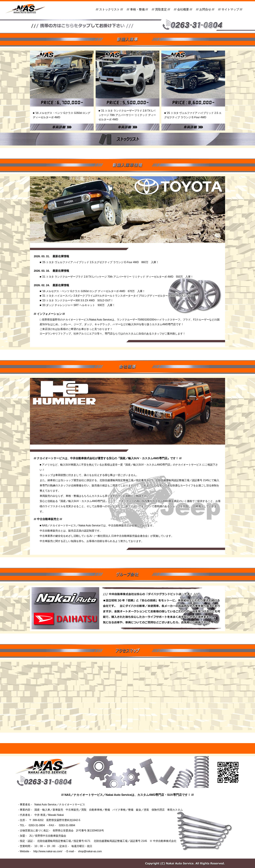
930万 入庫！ (105, 305)
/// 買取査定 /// (161, 9)
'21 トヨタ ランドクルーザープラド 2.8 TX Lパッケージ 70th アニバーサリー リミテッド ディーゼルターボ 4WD (127, 115)
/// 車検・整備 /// (137, 9)
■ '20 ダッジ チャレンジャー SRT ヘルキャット (67, 305)
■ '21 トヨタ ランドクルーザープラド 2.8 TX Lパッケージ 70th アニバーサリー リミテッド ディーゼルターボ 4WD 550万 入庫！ (116, 277)
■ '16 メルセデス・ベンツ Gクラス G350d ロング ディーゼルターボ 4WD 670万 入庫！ (92, 291)
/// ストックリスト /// (109, 9)
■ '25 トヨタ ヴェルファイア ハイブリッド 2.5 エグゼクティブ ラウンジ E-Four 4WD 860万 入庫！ (99, 262)
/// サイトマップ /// (230, 9)
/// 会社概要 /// (183, 9)
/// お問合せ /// (205, 9)
